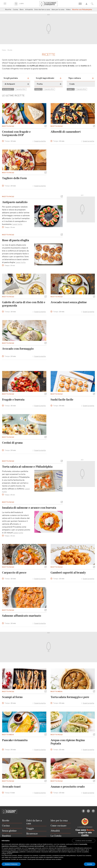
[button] (46, 126)
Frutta (38, 89)
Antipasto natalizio (15, 202)
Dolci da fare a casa (42, 10)
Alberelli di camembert (66, 132)
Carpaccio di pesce (14, 573)
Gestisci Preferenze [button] (11, 864)
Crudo (71, 89)
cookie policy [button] (62, 846)
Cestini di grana (12, 443)
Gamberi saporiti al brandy (68, 573)
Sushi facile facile (62, 400)
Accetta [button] (90, 864)
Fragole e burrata (13, 400)
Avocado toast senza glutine (69, 302)
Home (4, 50)
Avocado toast (11, 787)
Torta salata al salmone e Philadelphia (27, 467)
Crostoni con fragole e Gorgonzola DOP (16, 133)
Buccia (90, 830)
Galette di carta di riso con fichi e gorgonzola (24, 304)
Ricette (8, 10)
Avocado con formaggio (18, 349)
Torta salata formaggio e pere (70, 697)
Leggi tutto (17, 224)
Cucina (15, 10)
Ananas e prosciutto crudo (68, 787)
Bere (22, 10)
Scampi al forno (12, 697)
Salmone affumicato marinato (22, 616)
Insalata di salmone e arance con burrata (29, 508)
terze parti (31, 848)
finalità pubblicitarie (13, 852)
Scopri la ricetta (40, 141)
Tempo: (10, 141)
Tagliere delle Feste (14, 178)
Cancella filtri (21, 89)
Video (68, 10)
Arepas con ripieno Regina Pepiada (68, 742)
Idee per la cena (58, 10)
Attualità (29, 10)
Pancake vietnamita (15, 740)
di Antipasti (8, 89)
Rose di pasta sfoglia (16, 240)
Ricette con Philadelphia (82, 10)
